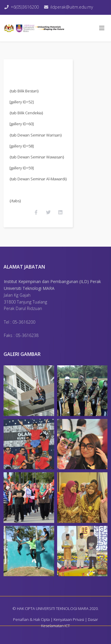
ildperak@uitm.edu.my (72, 7)
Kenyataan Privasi (69, 619)
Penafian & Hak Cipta (31, 619)
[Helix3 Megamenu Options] (102, 28)
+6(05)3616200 (25, 7)
